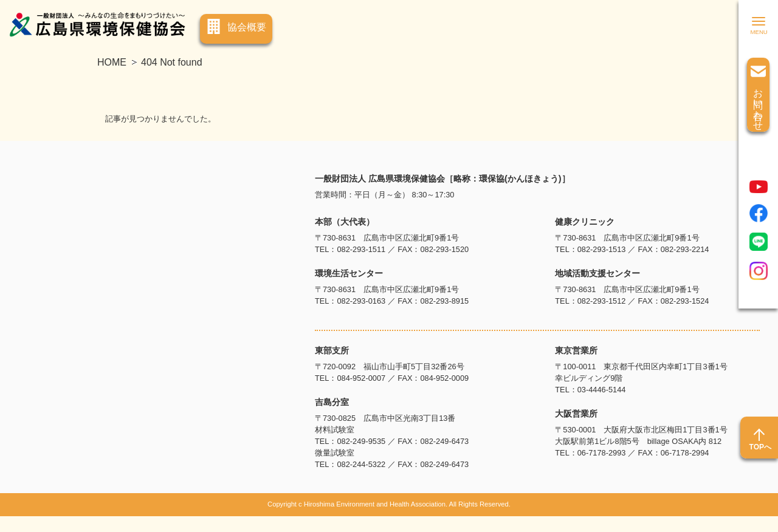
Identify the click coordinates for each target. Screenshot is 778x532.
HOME (112, 62)
